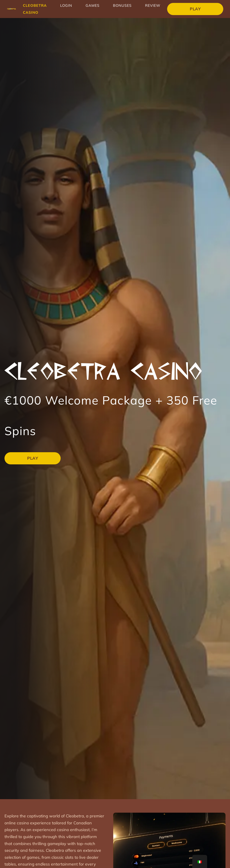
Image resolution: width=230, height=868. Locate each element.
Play (195, 9)
